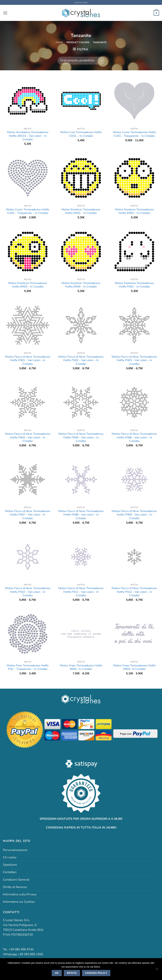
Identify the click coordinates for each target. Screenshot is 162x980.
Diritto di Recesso (15, 887)
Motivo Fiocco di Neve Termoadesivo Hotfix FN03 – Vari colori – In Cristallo (134, 360)
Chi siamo (10, 857)
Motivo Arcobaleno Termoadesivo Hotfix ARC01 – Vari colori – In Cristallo (28, 136)
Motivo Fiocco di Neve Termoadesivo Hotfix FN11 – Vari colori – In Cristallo (81, 592)
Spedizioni (10, 865)
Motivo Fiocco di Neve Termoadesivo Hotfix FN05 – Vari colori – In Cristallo (81, 438)
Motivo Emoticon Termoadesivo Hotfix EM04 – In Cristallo (81, 285)
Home (59, 42)
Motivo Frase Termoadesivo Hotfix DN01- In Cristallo (81, 667)
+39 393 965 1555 (30, 954)
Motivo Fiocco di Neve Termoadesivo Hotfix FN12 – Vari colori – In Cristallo (134, 592)
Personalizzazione (15, 850)
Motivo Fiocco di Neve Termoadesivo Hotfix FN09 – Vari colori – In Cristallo (134, 515)
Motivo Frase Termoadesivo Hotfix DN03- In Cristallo (134, 667)
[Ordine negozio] (81, 60)
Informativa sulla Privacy (20, 894)
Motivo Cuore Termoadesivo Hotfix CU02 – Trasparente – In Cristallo (28, 211)
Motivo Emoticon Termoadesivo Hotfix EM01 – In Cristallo (81, 211)
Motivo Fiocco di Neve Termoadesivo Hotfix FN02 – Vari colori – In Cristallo (81, 360)
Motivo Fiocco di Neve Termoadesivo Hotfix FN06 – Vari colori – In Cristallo (134, 438)
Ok (57, 973)
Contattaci (10, 872)
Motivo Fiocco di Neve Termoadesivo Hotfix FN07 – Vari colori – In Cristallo (28, 515)
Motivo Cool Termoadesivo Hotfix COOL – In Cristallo (81, 134)
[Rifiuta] (157, 970)
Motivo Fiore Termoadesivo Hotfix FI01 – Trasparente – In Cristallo (28, 667)
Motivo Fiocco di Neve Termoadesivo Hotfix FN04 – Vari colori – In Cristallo (28, 438)
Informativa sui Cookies (19, 902)
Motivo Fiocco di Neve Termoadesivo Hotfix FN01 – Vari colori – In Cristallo (28, 360)
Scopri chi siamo (81, 2)
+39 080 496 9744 (21, 949)
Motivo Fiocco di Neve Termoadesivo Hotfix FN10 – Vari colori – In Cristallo (28, 592)
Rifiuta (72, 973)
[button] (5, 13)
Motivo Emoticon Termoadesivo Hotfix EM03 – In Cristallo (28, 285)
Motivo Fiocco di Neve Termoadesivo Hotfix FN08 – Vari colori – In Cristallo (81, 515)
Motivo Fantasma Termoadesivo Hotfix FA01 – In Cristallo (134, 285)
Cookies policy (96, 973)
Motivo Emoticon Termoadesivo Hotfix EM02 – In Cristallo (134, 211)
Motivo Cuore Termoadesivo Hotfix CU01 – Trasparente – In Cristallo (134, 134)
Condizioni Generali (16, 879)
